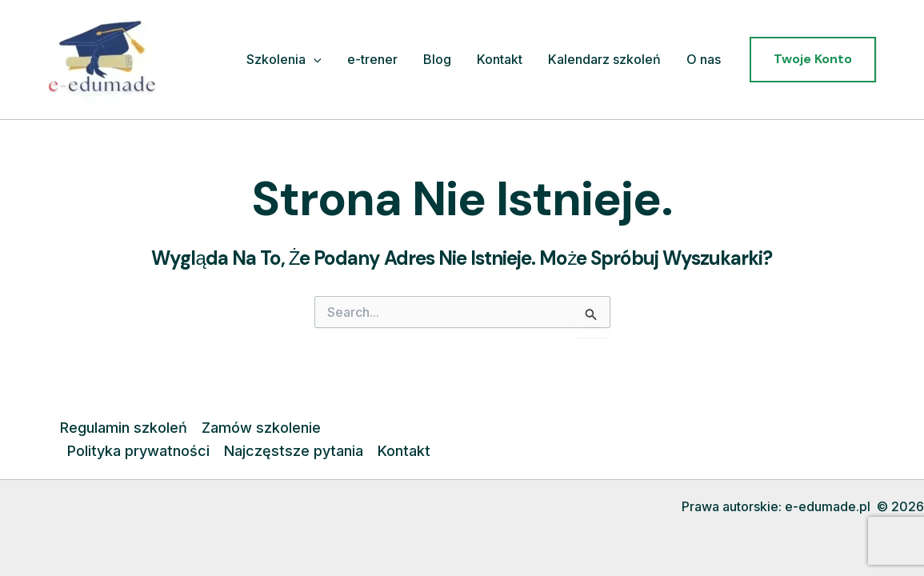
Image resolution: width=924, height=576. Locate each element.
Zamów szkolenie (261, 428)
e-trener (372, 59)
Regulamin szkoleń (124, 428)
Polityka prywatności (138, 451)
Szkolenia (284, 60)
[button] (813, 59)
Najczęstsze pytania (294, 451)
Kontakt (500, 59)
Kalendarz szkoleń (604, 59)
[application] (314, 60)
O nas (704, 59)
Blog (437, 59)
